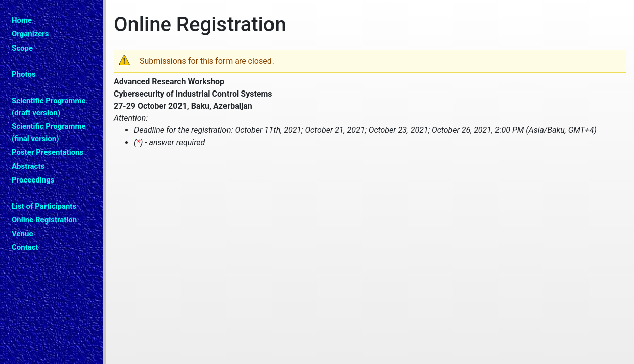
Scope (22, 48)
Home (22, 20)
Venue (22, 234)
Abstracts (28, 166)
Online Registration (44, 220)
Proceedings (33, 180)
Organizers (30, 34)
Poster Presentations (48, 152)
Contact (25, 247)
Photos (24, 74)
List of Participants (44, 206)
